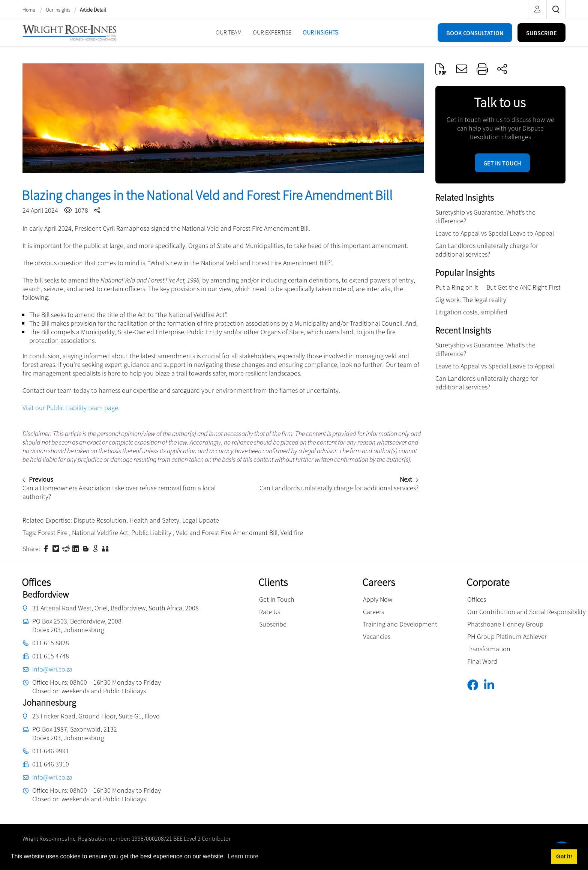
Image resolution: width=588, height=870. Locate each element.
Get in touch (502, 163)
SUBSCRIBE (541, 33)
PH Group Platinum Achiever (507, 636)
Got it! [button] (564, 856)
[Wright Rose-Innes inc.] (69, 32)
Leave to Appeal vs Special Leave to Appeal (495, 233)
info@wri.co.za (52, 669)
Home (29, 10)
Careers (373, 612)
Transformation (489, 649)
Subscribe (273, 624)
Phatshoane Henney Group (505, 624)
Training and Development (400, 624)
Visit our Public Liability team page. (71, 408)
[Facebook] (476, 685)
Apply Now (378, 599)
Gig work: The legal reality (471, 300)
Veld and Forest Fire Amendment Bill (227, 533)
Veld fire (292, 533)
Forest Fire (53, 533)
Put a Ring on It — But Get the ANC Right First (498, 287)
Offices (477, 599)
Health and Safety (154, 520)
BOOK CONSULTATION (475, 33)
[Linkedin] (492, 685)
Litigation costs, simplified (471, 312)
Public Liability (152, 533)
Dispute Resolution (100, 520)
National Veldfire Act (100, 533)
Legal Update (201, 520)
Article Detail (93, 10)
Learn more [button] (243, 856)
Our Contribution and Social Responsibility (526, 612)
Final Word (482, 661)
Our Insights (58, 10)
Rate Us (270, 612)
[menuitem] (229, 32)
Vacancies (377, 636)
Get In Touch (277, 599)
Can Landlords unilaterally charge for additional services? (487, 250)
